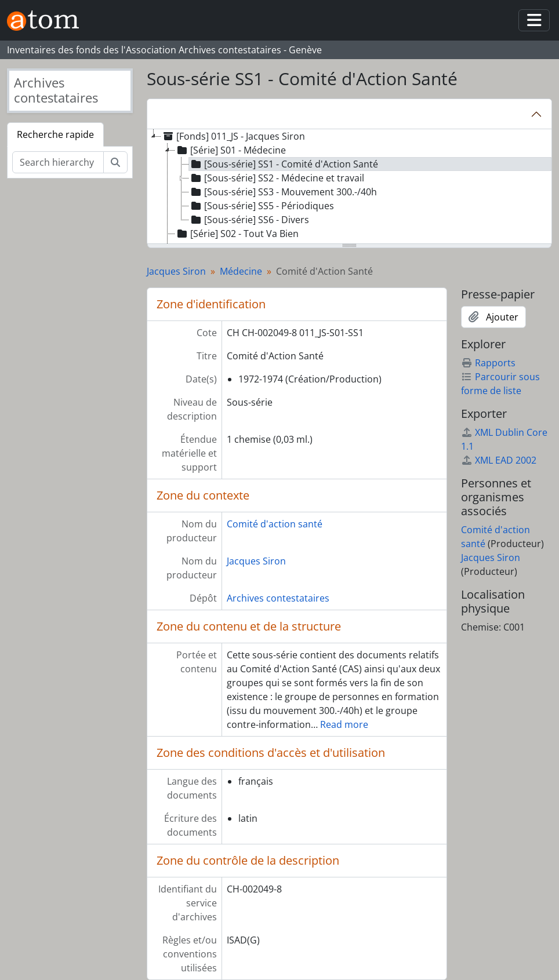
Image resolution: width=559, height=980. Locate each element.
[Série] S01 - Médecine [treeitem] (231, 150)
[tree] (349, 187)
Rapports (488, 363)
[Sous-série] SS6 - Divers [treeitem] (249, 220)
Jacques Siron (176, 271)
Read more (344, 724)
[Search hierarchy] (58, 162)
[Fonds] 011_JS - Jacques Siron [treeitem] (233, 136)
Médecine (241, 271)
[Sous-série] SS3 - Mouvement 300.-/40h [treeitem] (283, 192)
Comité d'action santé (275, 524)
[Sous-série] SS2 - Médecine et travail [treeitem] (277, 178)
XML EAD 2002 (499, 460)
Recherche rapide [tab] (55, 134)
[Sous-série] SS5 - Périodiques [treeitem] (262, 206)
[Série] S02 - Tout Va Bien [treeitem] (237, 234)
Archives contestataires (278, 598)
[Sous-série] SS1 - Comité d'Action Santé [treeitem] (284, 164)
